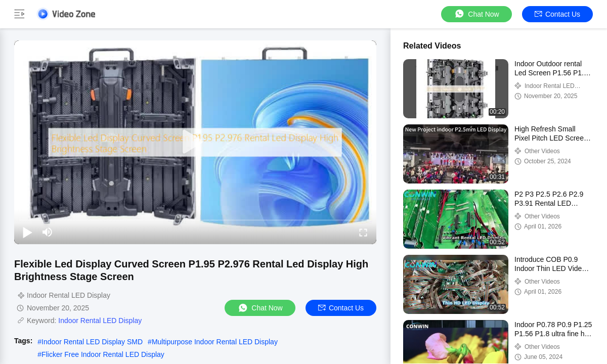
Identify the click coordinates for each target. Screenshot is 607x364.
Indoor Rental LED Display (100, 321)
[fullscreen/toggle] (363, 232)
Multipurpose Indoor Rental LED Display (215, 342)
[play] (195, 142)
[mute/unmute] (48, 232)
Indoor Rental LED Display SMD (92, 342)
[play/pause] (27, 232)
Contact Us (557, 14)
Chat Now (476, 14)
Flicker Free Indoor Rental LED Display (103, 354)
